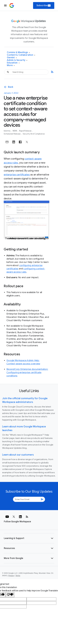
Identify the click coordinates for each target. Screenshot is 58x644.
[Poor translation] (10, 595)
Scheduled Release (12, 134)
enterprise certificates (17, 175)
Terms (18, 576)
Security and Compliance (34, 134)
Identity (7, 131)
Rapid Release (26, 131)
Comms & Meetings (18, 52)
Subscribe (44, 5)
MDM (15, 131)
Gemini (12, 58)
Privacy (11, 576)
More (11, 65)
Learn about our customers (18, 455)
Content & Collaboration (21, 55)
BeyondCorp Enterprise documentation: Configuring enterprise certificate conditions (27, 373)
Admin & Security (17, 60)
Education (13, 63)
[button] (29, 538)
